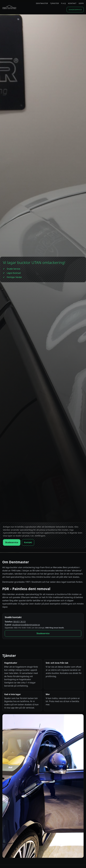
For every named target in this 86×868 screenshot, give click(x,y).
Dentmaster (42, 3)
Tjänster (55, 3)
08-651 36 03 (19, 622)
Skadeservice (75, 10)
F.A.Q (63, 3)
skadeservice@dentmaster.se (26, 625)
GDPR (81, 3)
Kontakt (72, 3)
